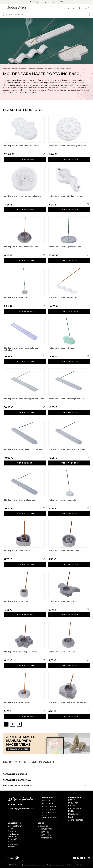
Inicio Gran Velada (10, 68)
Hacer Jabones (49, 807)
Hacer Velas (44, 832)
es (87, 8)
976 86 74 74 (15, 805)
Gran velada (44, 826)
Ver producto (26, 159)
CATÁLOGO (22, 68)
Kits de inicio (48, 804)
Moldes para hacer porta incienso (58, 68)
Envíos (71, 806)
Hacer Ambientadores (49, 817)
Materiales (47, 801)
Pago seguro (14, 831)
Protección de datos (14, 840)
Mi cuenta (73, 803)
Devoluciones (75, 814)
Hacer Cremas (49, 809)
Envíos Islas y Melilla (74, 810)
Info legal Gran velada (15, 827)
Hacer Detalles (45, 838)
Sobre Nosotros (76, 820)
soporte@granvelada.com (20, 809)
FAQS (71, 817)
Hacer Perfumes (50, 813)
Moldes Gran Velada (36, 68)
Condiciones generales (13, 835)
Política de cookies (13, 846)
